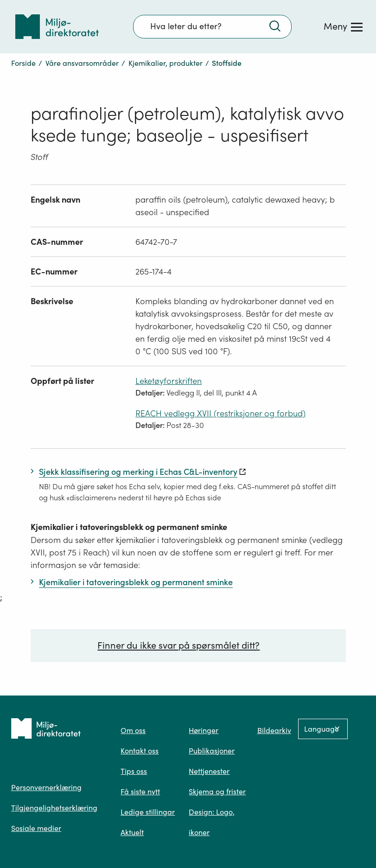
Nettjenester (209, 771)
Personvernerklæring (46, 787)
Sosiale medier (36, 828)
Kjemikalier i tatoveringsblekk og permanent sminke (129, 527)
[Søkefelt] (212, 26)
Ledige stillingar (148, 812)
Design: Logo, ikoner (212, 822)
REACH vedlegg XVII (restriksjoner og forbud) (220, 413)
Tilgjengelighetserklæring (54, 808)
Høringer (204, 730)
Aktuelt (132, 832)
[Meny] (343, 26)
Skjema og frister (217, 791)
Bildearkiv (274, 730)
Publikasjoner (212, 751)
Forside (23, 63)
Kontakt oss (140, 751)
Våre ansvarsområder (82, 63)
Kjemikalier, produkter (166, 63)
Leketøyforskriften (169, 381)
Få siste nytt (140, 791)
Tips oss (134, 771)
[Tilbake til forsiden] (57, 27)
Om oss (133, 730)
